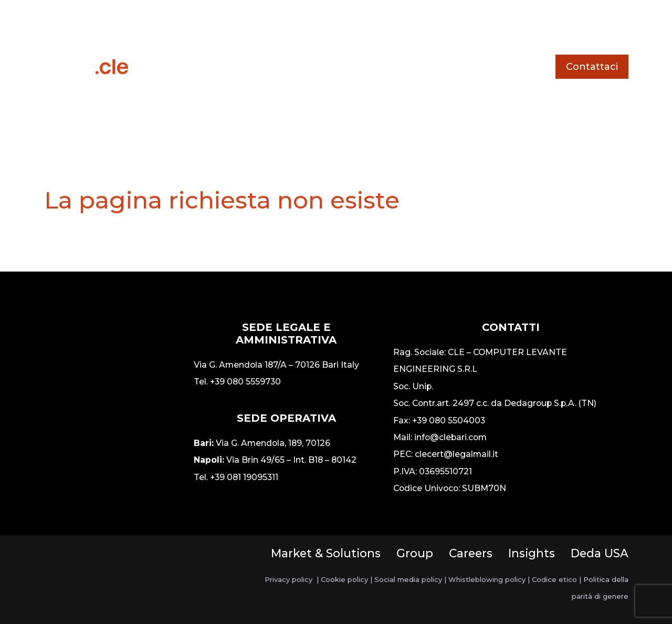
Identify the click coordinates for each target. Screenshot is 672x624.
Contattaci (592, 67)
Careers (471, 553)
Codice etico (554, 579)
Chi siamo (336, 105)
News (444, 28)
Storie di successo (365, 28)
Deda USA (600, 553)
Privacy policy (288, 579)
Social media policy (408, 579)
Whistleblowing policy (487, 579)
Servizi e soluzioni (258, 28)
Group (415, 553)
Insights (532, 553)
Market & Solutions (326, 553)
